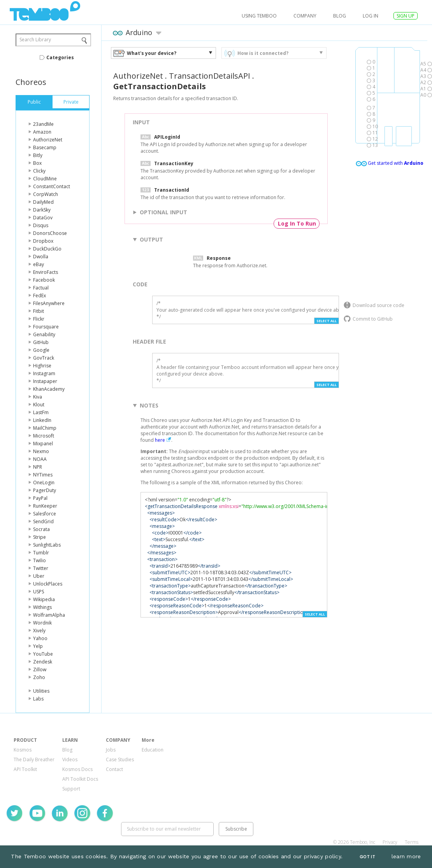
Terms (412, 842)
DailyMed (43, 202)
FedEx (40, 296)
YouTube (43, 654)
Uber (39, 576)
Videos (70, 759)
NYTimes (43, 475)
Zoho (39, 677)
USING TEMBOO (259, 16)
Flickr (39, 319)
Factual (41, 288)
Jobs (111, 750)
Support (71, 789)
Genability (44, 334)
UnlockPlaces (48, 584)
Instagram (44, 373)
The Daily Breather (34, 759)
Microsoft (44, 436)
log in (371, 16)
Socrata (41, 529)
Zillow (40, 670)
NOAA (40, 459)
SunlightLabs (47, 545)
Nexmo (41, 451)
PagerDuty (45, 490)
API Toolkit (25, 769)
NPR (38, 467)
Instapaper (45, 381)
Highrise (42, 366)
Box (37, 163)
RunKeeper (45, 506)
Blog (340, 16)
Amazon (42, 132)
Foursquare (46, 327)
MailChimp (45, 428)
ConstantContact (52, 186)
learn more (406, 856)
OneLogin (44, 483)
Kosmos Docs (77, 769)
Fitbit (39, 311)
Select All (327, 321)
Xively (39, 631)
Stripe (40, 537)
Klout (39, 405)
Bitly (38, 155)
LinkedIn (42, 420)
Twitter (41, 568)
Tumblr (41, 553)
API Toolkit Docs (80, 779)
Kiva (38, 397)
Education (153, 750)
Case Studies (120, 759)
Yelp (38, 646)
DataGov (43, 218)
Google (41, 350)
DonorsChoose (50, 233)
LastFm (41, 412)
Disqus (41, 225)
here (160, 440)
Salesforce (45, 514)
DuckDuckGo (47, 249)
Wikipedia (44, 599)
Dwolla (41, 257)
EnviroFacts (46, 272)
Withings (42, 607)
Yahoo (40, 638)
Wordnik (42, 623)
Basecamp (45, 147)
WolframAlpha (49, 615)
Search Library (35, 40)
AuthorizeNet (48, 140)
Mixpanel (43, 444)
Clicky (39, 171)
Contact (114, 769)
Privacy (390, 842)
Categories (60, 57)
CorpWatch (46, 194)
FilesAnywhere (49, 303)
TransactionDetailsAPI (210, 76)
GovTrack (44, 358)
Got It (367, 857)
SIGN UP (406, 16)
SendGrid (43, 521)
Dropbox (43, 241)
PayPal (40, 498)
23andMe (43, 124)
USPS (39, 592)
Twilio (40, 560)
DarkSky (42, 210)
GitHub (41, 342)
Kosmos (23, 750)
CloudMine (45, 179)
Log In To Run (297, 223)
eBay (39, 264)
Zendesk (43, 662)
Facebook (44, 280)
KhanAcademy (49, 389)
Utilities (41, 691)
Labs (38, 699)
